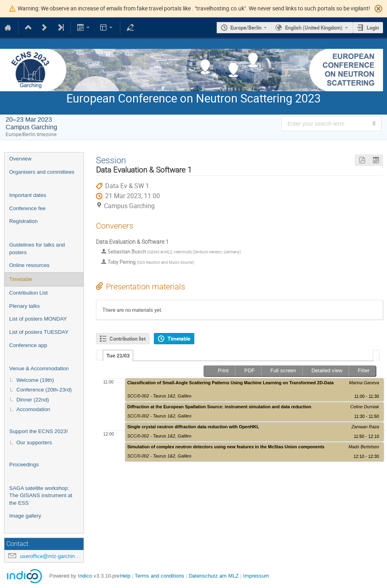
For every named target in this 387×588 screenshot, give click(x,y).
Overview (20, 159)
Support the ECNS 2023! (39, 431)
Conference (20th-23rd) (44, 390)
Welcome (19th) (35, 380)
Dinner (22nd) (33, 400)
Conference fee (27, 208)
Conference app (28, 345)
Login (373, 28)
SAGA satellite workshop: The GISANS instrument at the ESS (41, 496)
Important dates (28, 195)
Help (125, 576)
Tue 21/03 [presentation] (118, 356)
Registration (23, 221)
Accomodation (33, 409)
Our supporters (34, 443)
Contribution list (128, 339)
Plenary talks (24, 306)
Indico (85, 576)
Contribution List (28, 293)
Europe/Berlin (246, 28)
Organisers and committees (42, 172)
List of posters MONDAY (38, 319)
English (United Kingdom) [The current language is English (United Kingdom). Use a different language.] (314, 28)
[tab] (118, 355)
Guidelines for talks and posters (37, 249)
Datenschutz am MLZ (214, 576)
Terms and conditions (160, 576)
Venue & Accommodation (39, 368)
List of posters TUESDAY (39, 332)
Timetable (21, 279)
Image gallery (25, 516)
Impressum (256, 576)
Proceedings (24, 465)
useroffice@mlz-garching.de (52, 556)
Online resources (29, 265)
